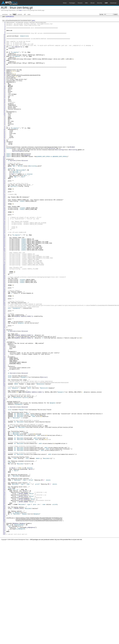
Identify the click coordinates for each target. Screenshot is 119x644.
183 (4, 318)
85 (4, 159)
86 (4, 161)
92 (4, 170)
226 (4, 388)
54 (4, 109)
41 (4, 88)
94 (4, 174)
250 (4, 427)
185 (4, 322)
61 (4, 120)
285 (4, 484)
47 (4, 97)
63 (4, 123)
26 (4, 63)
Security (100, 3)
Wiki (86, 3)
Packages (72, 3)
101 (4, 185)
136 (4, 242)
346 (4, 583)
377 (4, 634)
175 (4, 305)
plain (33, 20)
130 (4, 232)
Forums (80, 3)
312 (4, 528)
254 (4, 434)
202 (4, 349)
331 (4, 559)
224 (4, 385)
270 (4, 460)
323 (4, 546)
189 (4, 328)
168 (4, 294)
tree (14, 14)
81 (4, 153)
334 (4, 564)
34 (4, 76)
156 (4, 274)
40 (4, 86)
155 (4, 273)
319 (4, 539)
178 (4, 310)
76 (4, 145)
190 (4, 330)
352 (4, 593)
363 (4, 611)
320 (4, 541)
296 (4, 502)
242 (4, 414)
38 (4, 83)
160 (4, 281)
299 (4, 507)
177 (4, 309)
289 (4, 491)
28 (4, 67)
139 (4, 247)
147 (4, 260)
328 (4, 554)
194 (4, 336)
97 (4, 179)
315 (4, 533)
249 (4, 426)
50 (4, 102)
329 (4, 556)
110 (4, 200)
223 (4, 383)
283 (4, 481)
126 (4, 226)
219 (4, 377)
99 (4, 182)
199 (4, 344)
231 (4, 396)
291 (4, 494)
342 (4, 577)
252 (4, 430)
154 (4, 271)
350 (4, 590)
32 (4, 73)
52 (4, 106)
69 (4, 133)
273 (4, 465)
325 (4, 549)
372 (4, 625)
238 (4, 408)
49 (4, 101)
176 (4, 307)
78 (4, 148)
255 (4, 435)
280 (4, 476)
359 (4, 604)
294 (4, 499)
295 (4, 500)
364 (4, 612)
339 (4, 572)
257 (4, 439)
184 (4, 320)
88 (4, 164)
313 (4, 530)
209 (4, 361)
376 (4, 632)
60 (4, 119)
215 (4, 370)
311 (4, 526)
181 (4, 315)
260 (4, 443)
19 (4, 52)
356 (4, 599)
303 (4, 513)
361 (4, 608)
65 (4, 127)
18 (4, 50)
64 (4, 125)
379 (4, 637)
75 (4, 143)
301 (4, 510)
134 (4, 239)
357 (4, 601)
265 (4, 452)
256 (4, 437)
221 (4, 380)
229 (4, 393)
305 (4, 517)
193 (4, 335)
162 (4, 284)
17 (4, 49)
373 (4, 627)
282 (4, 479)
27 (4, 65)
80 (4, 151)
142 (4, 252)
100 (4, 183)
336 (4, 567)
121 (4, 218)
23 (4, 58)
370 (4, 622)
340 (4, 573)
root (6, 17)
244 (4, 417)
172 (4, 300)
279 (4, 474)
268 (4, 456)
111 (4, 201)
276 (4, 469)
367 (4, 617)
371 (4, 624)
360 (4, 606)
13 (4, 42)
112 (4, 203)
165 (4, 289)
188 (4, 326)
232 (4, 398)
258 (4, 440)
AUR (106, 3)
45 (4, 94)
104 (4, 190)
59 (4, 117)
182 (4, 317)
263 (4, 448)
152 (4, 268)
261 (4, 445)
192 (4, 333)
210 (4, 362)
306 (4, 518)
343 (4, 578)
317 (4, 536)
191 (4, 331)
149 (4, 263)
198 (4, 343)
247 (4, 422)
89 (4, 166)
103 (4, 188)
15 (4, 45)
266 (4, 453)
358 (4, 603)
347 (4, 585)
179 (4, 312)
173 (4, 302)
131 (4, 234)
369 (4, 621)
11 (4, 39)
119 (4, 214)
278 (4, 473)
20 (4, 54)
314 (4, 531)
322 (4, 544)
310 (4, 525)
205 (4, 354)
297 (4, 504)
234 (4, 401)
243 (4, 416)
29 (4, 68)
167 (4, 292)
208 (4, 359)
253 (4, 432)
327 (4, 552)
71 (4, 136)
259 (4, 442)
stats (29, 14)
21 (4, 55)
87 (4, 162)
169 (4, 296)
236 (4, 404)
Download (113, 3)
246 (4, 421)
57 (4, 114)
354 (4, 596)
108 (4, 196)
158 (4, 278)
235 (4, 403)
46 (4, 96)
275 (4, 468)
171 (4, 299)
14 (4, 44)
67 (4, 130)
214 (4, 369)
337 (4, 569)
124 (4, 222)
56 (4, 112)
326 (4, 551)
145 (4, 257)
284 (4, 482)
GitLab (92, 3)
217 (4, 374)
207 (4, 357)
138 (4, 245)
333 (4, 562)
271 (4, 461)
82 (4, 154)
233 (4, 400)
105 (4, 192)
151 (4, 266)
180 (4, 313)
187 (4, 325)
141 (4, 250)
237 (4, 406)
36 (4, 80)
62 (4, 122)
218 (4, 375)
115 (4, 208)
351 (4, 591)
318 (4, 538)
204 (4, 352)
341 (4, 575)
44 (4, 93)
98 (4, 180)
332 (4, 560)
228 (4, 391)
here (20, 10)
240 (4, 411)
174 (4, 304)
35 (4, 78)
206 (4, 356)
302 (4, 512)
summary (5, 14)
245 (4, 419)
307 (4, 520)
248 (4, 424)
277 (4, 471)
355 (4, 598)
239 (4, 409)
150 (4, 265)
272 (4, 463)
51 (4, 104)
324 (4, 547)
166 (4, 291)
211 (4, 364)
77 (4, 146)
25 (4, 62)
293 (4, 497)
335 (4, 565)
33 (4, 75)
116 (4, 209)
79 (4, 149)
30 (4, 70)
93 (4, 172)
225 (4, 387)
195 (4, 338)
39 (4, 84)
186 (4, 323)
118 (4, 213)
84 (4, 158)
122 (4, 219)
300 (4, 508)
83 (4, 156)
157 (4, 276)
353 (4, 595)
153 (4, 270)
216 (4, 372)
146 (4, 258)
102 (4, 187)
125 (4, 224)
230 (4, 395)
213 (4, 367)
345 (4, 582)
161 (4, 283)
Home (65, 3)
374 (4, 629)
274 (4, 466)
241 (4, 413)
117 (4, 211)
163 (4, 286)
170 (4, 297)
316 (4, 534)
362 (4, 609)
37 (4, 81)
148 (4, 261)
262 (4, 447)
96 (4, 177)
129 (4, 231)
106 (4, 193)
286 (4, 486)
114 (4, 206)
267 (4, 455)
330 (4, 557)
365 (4, 614)
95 (4, 175)
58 (4, 115)
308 (4, 521)
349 (4, 588)
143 (4, 253)
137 (4, 244)
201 (4, 348)
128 (4, 229)
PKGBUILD (11, 17)
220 (4, 378)
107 (4, 195)
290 (4, 492)
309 (4, 523)
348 (4, 586)
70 (4, 135)
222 (4, 382)
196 (4, 339)
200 (4, 346)
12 (4, 41)
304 (4, 515)
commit (20, 14)
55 (4, 110)
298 (4, 505)
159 (4, 279)
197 (4, 341)
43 (4, 91)
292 (4, 495)
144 (4, 255)
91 (4, 169)
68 (4, 132)
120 (4, 216)
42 (4, 89)
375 (4, 630)
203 (4, 351)
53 (4, 107)
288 (4, 489)
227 (4, 390)
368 (4, 619)
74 (4, 141)
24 (4, 60)
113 (4, 205)
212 (4, 365)
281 (4, 478)
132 (4, 235)
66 (4, 128)
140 (4, 248)
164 (4, 287)
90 (4, 167)
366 (4, 616)
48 (4, 99)
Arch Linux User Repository (10, 3)
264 (4, 450)
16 (4, 47)
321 (4, 543)
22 (4, 57)
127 (4, 227)
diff (25, 14)
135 (4, 240)
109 (4, 198)
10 (4, 37)
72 (4, 138)
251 (4, 429)
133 (4, 237)
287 (4, 487)
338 (4, 570)
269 (4, 458)
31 (4, 71)
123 (4, 221)
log (11, 14)
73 (4, 140)
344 (4, 580)
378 (4, 635)
